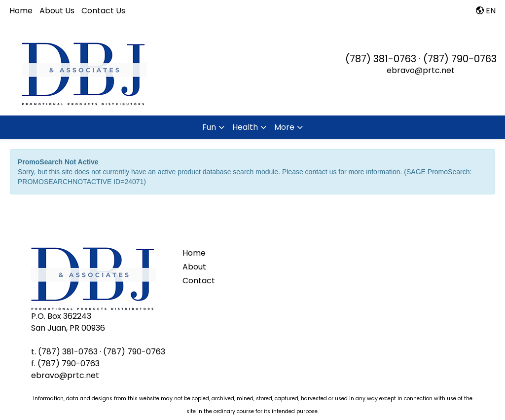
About (194, 267)
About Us (57, 11)
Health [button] (245, 127)
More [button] (284, 127)
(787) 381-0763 (381, 59)
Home (21, 11)
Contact (199, 281)
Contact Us (103, 11)
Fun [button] (209, 127)
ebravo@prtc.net (421, 70)
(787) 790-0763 (460, 59)
